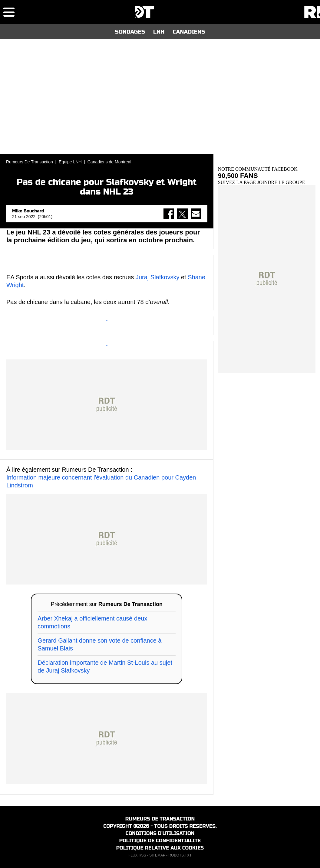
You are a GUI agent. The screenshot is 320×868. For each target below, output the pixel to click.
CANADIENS (189, 32)
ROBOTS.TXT (180, 855)
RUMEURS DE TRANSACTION (160, 819)
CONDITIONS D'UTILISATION (160, 833)
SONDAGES (130, 32)
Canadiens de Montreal (109, 162)
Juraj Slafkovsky (158, 277)
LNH (159, 32)
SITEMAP (157, 855)
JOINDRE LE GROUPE (281, 182)
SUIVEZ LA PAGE (238, 182)
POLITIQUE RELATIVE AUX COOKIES (160, 848)
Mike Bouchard (28, 211)
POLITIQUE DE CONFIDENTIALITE (160, 841)
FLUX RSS (137, 855)
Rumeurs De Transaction (30, 162)
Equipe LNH (70, 162)
